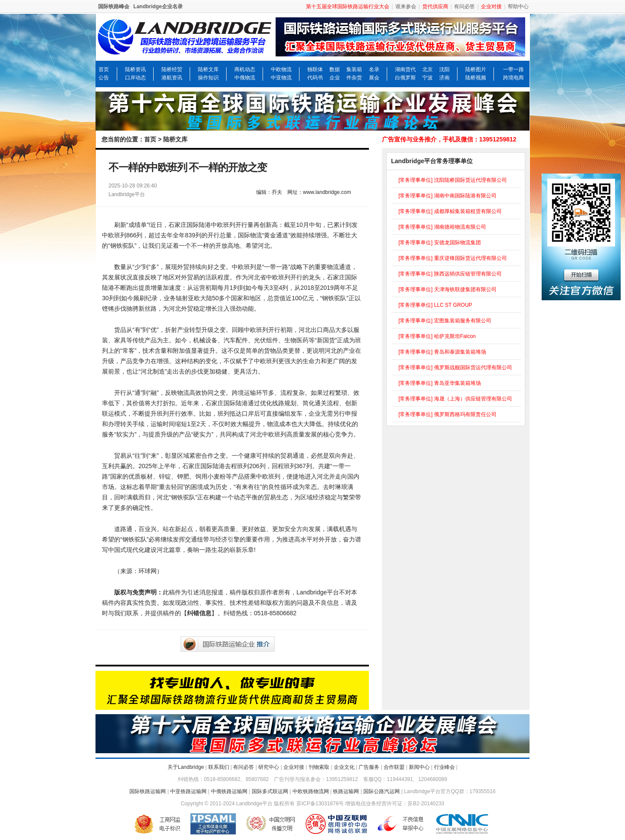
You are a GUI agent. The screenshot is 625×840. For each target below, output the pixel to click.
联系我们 (219, 767)
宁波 (428, 78)
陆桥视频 (476, 78)
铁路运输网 (346, 791)
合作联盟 (394, 767)
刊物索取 (319, 767)
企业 (335, 78)
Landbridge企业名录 (158, 7)
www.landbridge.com (327, 192)
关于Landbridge (186, 767)
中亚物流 (281, 78)
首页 (104, 69)
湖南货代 (405, 69)
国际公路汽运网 (382, 791)
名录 (374, 69)
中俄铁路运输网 (229, 791)
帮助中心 (518, 7)
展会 (374, 78)
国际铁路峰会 (114, 7)
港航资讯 (172, 78)
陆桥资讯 (135, 69)
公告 (104, 78)
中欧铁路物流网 (311, 791)
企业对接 (294, 767)
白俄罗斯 (405, 78)
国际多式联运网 (270, 791)
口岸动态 (135, 78)
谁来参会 (406, 7)
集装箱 (354, 69)
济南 (444, 78)
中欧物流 (281, 69)
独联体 (315, 69)
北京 (428, 69)
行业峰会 (444, 767)
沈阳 (444, 69)
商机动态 (245, 69)
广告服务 (369, 767)
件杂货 (354, 78)
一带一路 (513, 69)
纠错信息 (199, 613)
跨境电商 (513, 78)
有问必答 (464, 7)
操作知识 (208, 78)
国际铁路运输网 (148, 791)
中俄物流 (245, 78)
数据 (335, 69)
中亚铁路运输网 (188, 791)
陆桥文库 (208, 69)
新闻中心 (419, 767)
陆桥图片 (476, 69)
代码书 (315, 78)
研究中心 (269, 767)
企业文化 (344, 767)
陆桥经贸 (172, 69)
